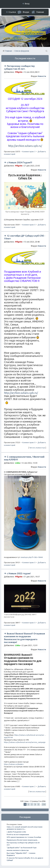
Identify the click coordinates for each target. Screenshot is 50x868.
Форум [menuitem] (26, 12)
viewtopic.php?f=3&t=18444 (32, 557)
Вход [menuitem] (27, 4)
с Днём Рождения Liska (16, 832)
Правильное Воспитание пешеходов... (22, 840)
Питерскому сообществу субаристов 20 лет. (23, 844)
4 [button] (35, 804)
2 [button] (28, 804)
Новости (42, 76)
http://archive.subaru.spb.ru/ (25, 146)
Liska (18, 463)
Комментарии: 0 (29, 225)
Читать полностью (37, 448)
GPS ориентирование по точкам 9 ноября (24, 837)
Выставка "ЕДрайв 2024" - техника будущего (21, 854)
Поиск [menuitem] (46, 51)
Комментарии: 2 (29, 786)
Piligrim (19, 72)
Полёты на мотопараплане (18, 834)
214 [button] (44, 804)
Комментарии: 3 (29, 151)
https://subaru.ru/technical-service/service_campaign (25, 742)
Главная (40, 12)
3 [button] (32, 804)
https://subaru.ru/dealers (14, 764)
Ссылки (12, 12)
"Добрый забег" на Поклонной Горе (22, 848)
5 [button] (38, 804)
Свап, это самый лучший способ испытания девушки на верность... (25, 828)
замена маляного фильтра (18, 850)
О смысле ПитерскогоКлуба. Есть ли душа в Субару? (25, 859)
